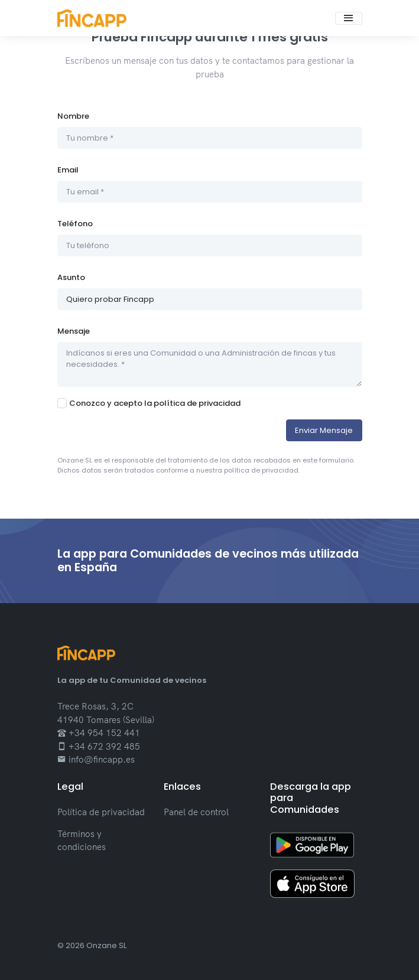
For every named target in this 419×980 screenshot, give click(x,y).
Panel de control (196, 812)
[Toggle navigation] (349, 18)
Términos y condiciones (82, 841)
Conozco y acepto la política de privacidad (155, 403)
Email (68, 170)
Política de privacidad (101, 812)
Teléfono (75, 224)
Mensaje (74, 331)
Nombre (73, 116)
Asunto (71, 277)
